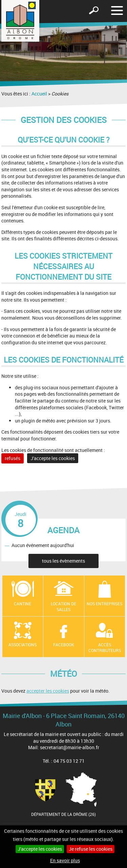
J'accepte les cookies (40, 849)
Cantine (23, 604)
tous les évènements (63, 561)
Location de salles (63, 606)
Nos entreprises (104, 604)
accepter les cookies (48, 691)
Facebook (64, 645)
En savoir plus (65, 860)
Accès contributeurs (105, 647)
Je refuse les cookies (91, 849)
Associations (23, 645)
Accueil (39, 94)
